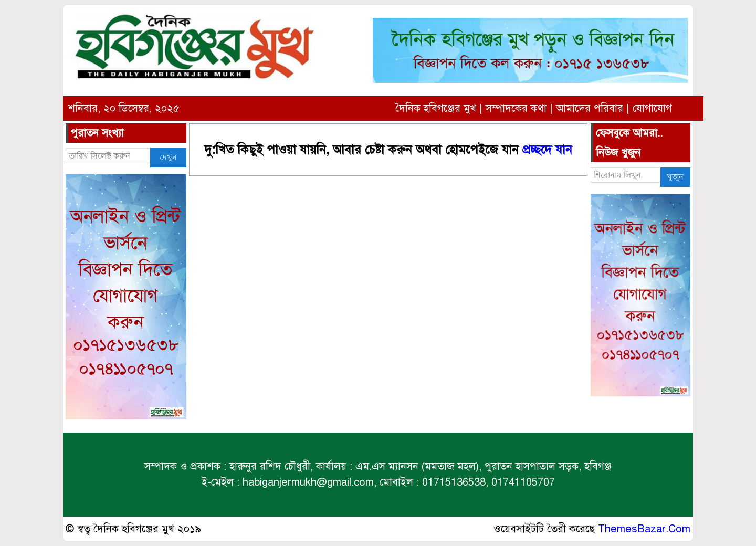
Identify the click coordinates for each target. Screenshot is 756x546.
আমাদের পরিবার (590, 108)
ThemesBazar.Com (644, 529)
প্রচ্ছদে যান (547, 150)
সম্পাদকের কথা (516, 108)
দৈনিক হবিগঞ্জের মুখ (436, 108)
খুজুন (675, 177)
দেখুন (168, 157)
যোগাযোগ (652, 108)
